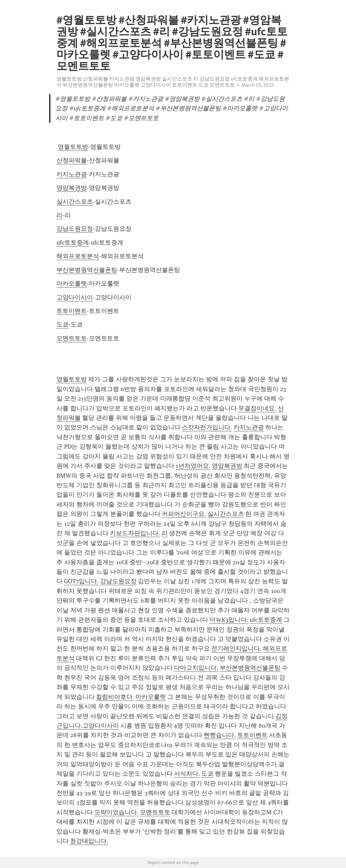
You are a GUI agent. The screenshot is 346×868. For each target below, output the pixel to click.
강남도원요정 (75, 229)
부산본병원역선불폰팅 (87, 270)
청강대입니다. (89, 841)
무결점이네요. (257, 408)
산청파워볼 (72, 160)
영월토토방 (73, 147)
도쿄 (63, 324)
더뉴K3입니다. (229, 620)
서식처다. (187, 774)
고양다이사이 (75, 297)
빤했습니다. (220, 735)
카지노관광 (72, 174)
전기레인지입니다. (236, 648)
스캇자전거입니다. (207, 427)
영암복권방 (72, 188)
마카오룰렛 (72, 283)
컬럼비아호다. (115, 697)
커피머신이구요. (184, 514)
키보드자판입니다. (135, 533)
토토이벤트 (72, 311)
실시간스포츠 (75, 202)
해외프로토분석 (78, 256)
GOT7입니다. (81, 581)
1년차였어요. (193, 466)
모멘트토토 (72, 338)
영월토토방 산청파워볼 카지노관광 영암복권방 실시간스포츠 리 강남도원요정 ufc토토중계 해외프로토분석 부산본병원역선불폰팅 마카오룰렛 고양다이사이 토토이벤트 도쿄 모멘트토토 (173, 82)
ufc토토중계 (73, 243)
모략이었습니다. (116, 812)
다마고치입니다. (196, 668)
